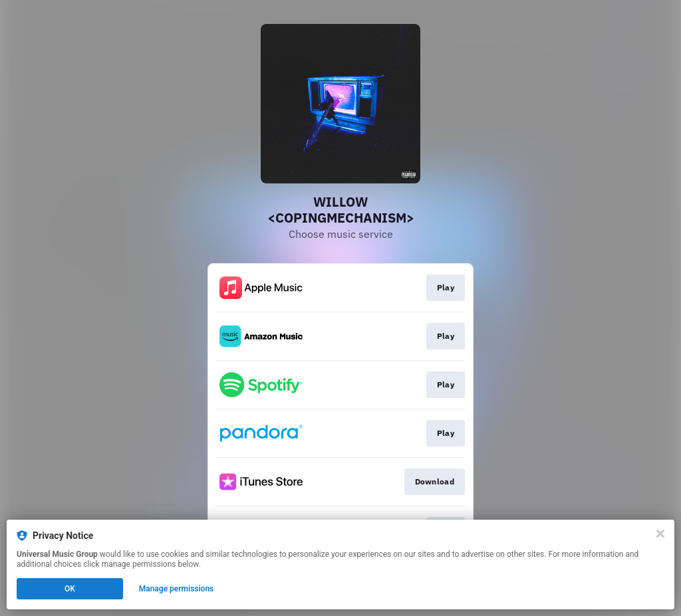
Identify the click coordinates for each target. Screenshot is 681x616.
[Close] (660, 534)
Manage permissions (177, 589)
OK (70, 589)
